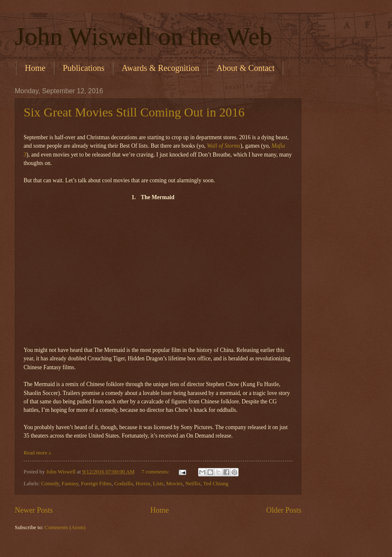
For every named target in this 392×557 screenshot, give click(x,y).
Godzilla (124, 484)
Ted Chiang (216, 484)
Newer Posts (34, 510)
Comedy (50, 484)
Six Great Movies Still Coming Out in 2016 (134, 112)
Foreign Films (96, 484)
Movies (174, 484)
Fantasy (70, 484)
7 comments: (156, 472)
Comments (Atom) (65, 527)
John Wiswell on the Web (144, 36)
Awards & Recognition (161, 68)
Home (35, 68)
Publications (84, 68)
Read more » (38, 453)
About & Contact (245, 68)
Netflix (193, 484)
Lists (158, 484)
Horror (143, 484)
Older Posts (284, 510)
